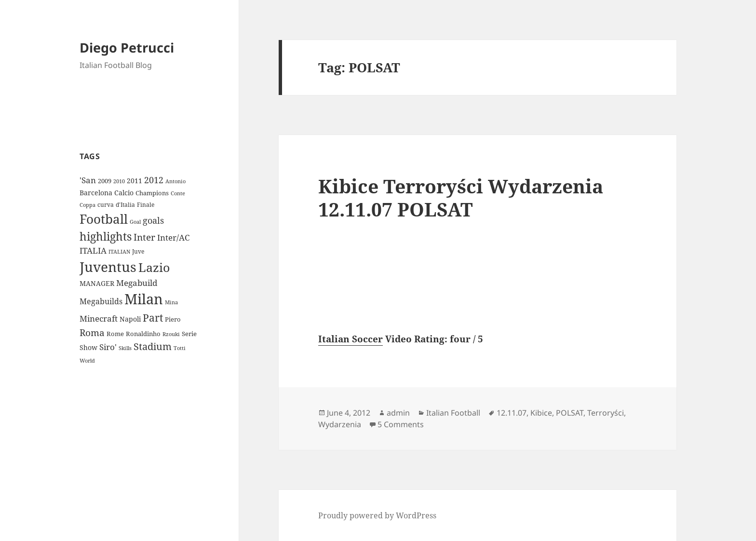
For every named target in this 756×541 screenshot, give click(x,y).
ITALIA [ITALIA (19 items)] (93, 250)
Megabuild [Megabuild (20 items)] (137, 283)
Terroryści (606, 413)
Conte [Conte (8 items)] (178, 193)
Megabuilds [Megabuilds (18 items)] (101, 301)
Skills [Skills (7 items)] (125, 348)
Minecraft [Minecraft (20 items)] (99, 318)
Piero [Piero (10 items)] (173, 319)
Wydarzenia (340, 424)
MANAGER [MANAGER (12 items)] (97, 283)
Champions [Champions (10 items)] (152, 193)
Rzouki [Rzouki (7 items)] (171, 334)
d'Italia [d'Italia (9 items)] (125, 205)
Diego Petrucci (127, 47)
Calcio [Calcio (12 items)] (124, 193)
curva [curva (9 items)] (106, 205)
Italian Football (453, 413)
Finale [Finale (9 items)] (146, 205)
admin (398, 413)
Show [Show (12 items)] (88, 347)
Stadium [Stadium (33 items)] (153, 346)
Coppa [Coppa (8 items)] (88, 205)
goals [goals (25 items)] (153, 220)
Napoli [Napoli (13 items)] (130, 319)
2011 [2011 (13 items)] (135, 181)
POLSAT (570, 413)
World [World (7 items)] (87, 361)
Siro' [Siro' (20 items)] (108, 347)
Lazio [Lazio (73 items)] (154, 267)
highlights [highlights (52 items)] (106, 237)
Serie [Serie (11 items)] (189, 334)
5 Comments (401, 424)
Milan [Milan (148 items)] (144, 299)
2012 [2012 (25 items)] (154, 180)
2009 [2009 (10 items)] (105, 181)
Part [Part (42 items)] (153, 318)
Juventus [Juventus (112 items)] (108, 267)
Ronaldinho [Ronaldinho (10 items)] (143, 334)
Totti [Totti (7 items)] (180, 348)
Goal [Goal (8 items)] (135, 222)
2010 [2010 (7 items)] (119, 181)
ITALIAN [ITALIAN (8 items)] (119, 251)
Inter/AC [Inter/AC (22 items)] (173, 237)
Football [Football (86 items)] (104, 219)
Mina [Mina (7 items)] (171, 302)
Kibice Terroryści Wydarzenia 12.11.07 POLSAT (461, 197)
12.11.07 (512, 413)
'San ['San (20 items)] (88, 180)
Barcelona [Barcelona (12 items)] (96, 193)
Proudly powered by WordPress (377, 515)
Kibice (541, 413)
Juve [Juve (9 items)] (138, 251)
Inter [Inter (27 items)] (144, 237)
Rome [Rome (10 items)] (115, 334)
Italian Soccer (351, 339)
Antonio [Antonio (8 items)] (175, 181)
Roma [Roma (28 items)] (92, 333)
